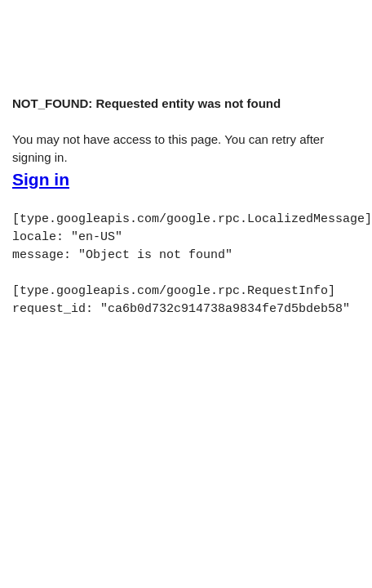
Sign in (41, 180)
